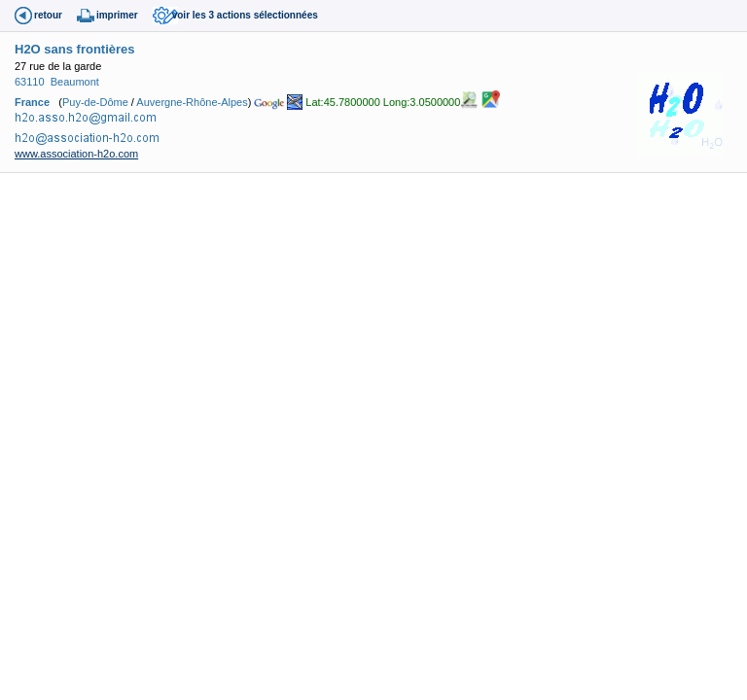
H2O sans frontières (75, 49)
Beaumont (75, 82)
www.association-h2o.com (76, 154)
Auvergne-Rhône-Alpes (192, 101)
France (32, 101)
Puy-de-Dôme (95, 101)
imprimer (117, 15)
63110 (30, 82)
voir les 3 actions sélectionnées (245, 15)
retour (48, 15)
